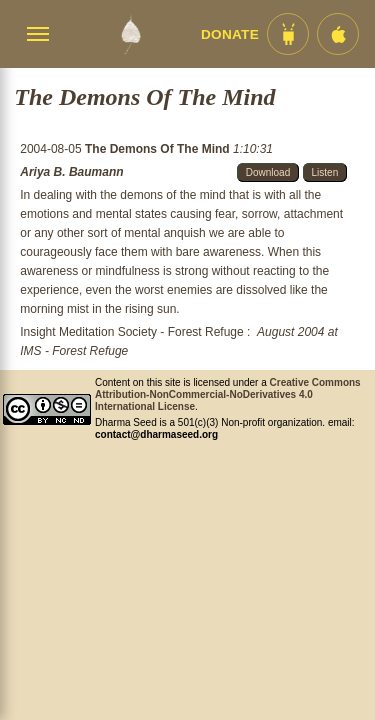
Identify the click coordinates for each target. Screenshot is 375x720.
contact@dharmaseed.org (156, 434)
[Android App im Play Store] (288, 34)
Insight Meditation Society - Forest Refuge (131, 332)
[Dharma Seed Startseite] (130, 34)
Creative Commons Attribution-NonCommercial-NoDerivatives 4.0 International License (228, 394)
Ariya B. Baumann (71, 172)
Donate (230, 34)
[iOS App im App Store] (338, 34)
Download (268, 172)
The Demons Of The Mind (159, 149)
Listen (325, 172)
